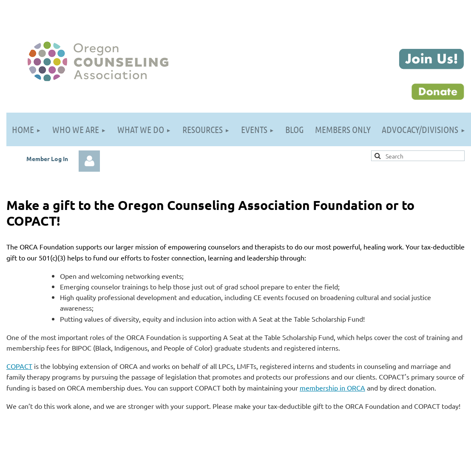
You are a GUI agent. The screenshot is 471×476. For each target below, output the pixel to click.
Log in (89, 161)
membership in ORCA (332, 388)
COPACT (19, 366)
